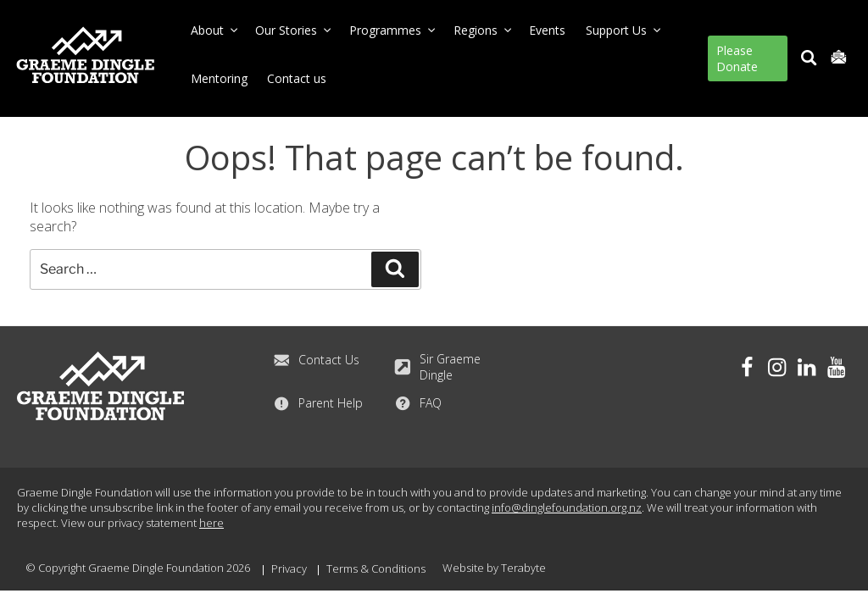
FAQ (418, 402)
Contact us (297, 78)
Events (547, 30)
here (211, 523)
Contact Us (316, 359)
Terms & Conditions (376, 568)
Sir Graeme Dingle (437, 366)
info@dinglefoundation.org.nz (567, 507)
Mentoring (219, 78)
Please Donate (737, 58)
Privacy (289, 568)
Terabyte (523, 568)
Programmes (393, 30)
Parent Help (318, 402)
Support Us (624, 30)
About (215, 30)
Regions (484, 30)
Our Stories (294, 30)
